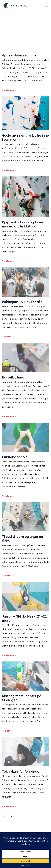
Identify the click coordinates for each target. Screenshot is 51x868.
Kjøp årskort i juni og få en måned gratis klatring (23, 224)
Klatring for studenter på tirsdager (22, 698)
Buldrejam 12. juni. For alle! (23, 302)
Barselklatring (13, 377)
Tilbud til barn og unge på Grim (23, 539)
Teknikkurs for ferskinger (21, 771)
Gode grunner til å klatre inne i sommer (25, 137)
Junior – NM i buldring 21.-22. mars (25, 618)
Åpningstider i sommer (20, 55)
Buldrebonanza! (15, 457)
